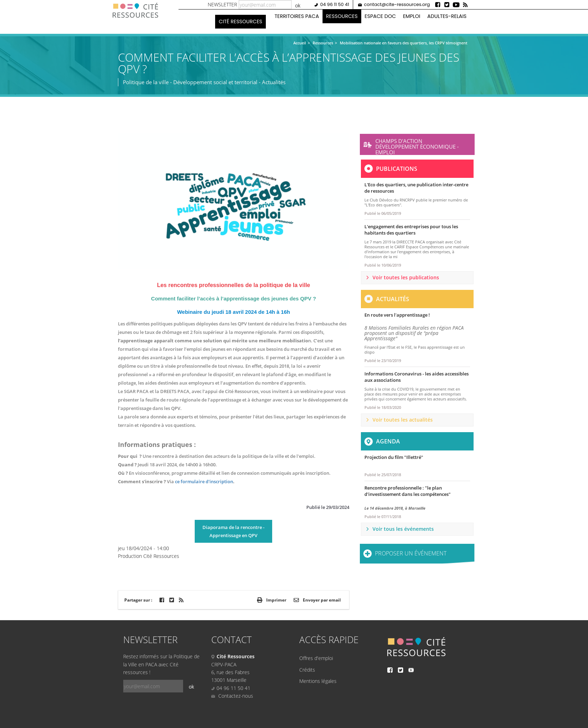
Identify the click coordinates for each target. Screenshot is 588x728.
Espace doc (380, 16)
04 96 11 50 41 (334, 4)
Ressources (342, 16)
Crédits (307, 670)
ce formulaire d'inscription (204, 481)
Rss (465, 5)
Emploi (411, 16)
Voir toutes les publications (406, 277)
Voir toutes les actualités (403, 420)
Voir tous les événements (403, 529)
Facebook (438, 5)
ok (298, 5)
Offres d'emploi (316, 658)
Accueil (300, 43)
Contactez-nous (232, 696)
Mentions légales (318, 681)
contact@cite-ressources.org (397, 4)
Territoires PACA (297, 16)
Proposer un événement (411, 553)
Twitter (447, 5)
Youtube (456, 5)
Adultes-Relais (447, 16)
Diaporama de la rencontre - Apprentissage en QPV (233, 531)
